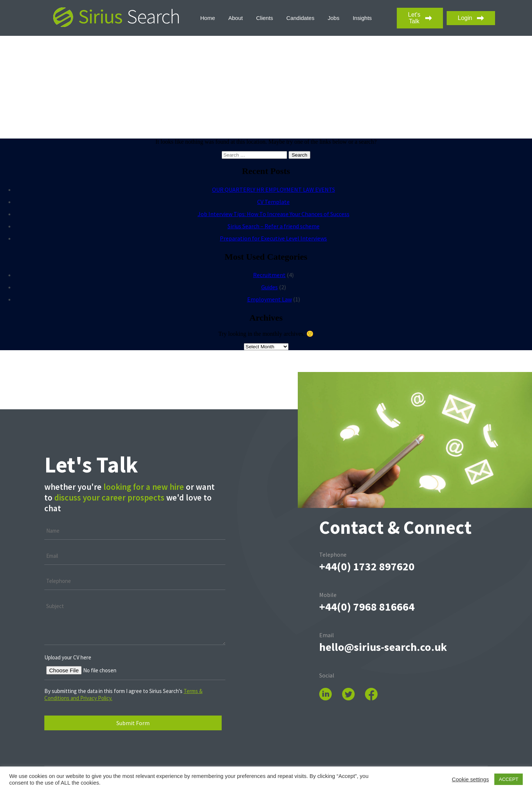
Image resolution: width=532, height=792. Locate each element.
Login (471, 18)
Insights (362, 18)
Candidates (300, 18)
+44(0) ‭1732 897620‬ (367, 566)
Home (208, 18)
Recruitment (269, 275)
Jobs (334, 18)
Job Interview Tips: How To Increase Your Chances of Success (274, 214)
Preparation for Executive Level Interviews (273, 238)
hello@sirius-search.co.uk (383, 647)
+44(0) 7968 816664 (367, 607)
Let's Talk (420, 18)
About (236, 18)
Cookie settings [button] (470, 779)
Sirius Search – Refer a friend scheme (274, 226)
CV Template (273, 202)
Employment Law (270, 299)
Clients (265, 18)
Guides (270, 287)
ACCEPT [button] (509, 779)
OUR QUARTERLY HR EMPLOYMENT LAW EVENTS (274, 190)
